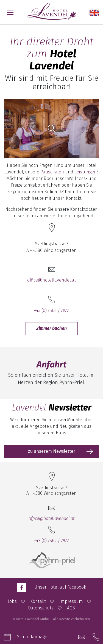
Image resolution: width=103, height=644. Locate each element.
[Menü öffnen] (10, 12)
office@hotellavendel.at (51, 280)
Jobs (12, 601)
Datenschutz (41, 608)
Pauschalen (52, 172)
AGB (71, 608)
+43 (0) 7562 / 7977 (51, 310)
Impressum (71, 601)
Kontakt (38, 601)
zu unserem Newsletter (52, 451)
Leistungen (86, 172)
